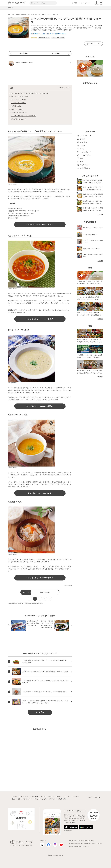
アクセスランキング (40, 799)
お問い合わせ (91, 841)
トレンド (81, 3)
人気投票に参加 (62, 799)
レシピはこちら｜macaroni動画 (40, 319)
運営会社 (71, 846)
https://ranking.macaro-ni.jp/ (19, 216)
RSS (82, 844)
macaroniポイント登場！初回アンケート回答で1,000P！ (49, 34)
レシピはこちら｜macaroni (40, 493)
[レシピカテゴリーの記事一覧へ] (34, 38)
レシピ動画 (74, 3)
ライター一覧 (77, 841)
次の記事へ (56, 53)
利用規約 (76, 846)
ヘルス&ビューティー (61, 796)
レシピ (27, 796)
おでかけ (43, 796)
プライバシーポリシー (84, 846)
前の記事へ (24, 53)
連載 (19, 799)
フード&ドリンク (75, 796)
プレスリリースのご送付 (74, 844)
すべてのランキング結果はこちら (40, 225)
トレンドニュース (17, 796)
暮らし (50, 796)
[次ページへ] (50, 599)
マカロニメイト (27, 799)
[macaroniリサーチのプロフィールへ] (40, 63)
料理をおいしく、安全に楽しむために (93, 844)
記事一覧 (71, 841)
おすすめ (88, 3)
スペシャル (52, 799)
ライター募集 (84, 841)
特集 (13, 799)
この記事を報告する (68, 586)
